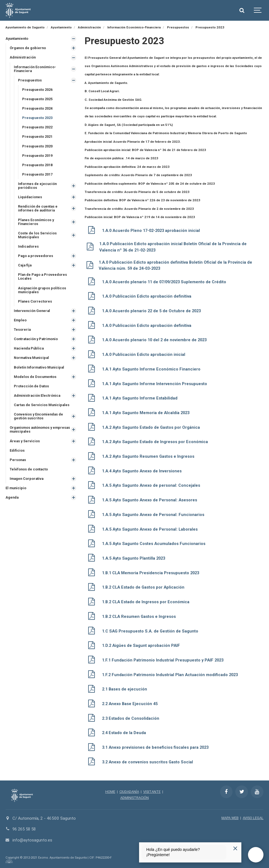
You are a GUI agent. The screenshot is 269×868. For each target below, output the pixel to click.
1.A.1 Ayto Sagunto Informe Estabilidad (141, 398)
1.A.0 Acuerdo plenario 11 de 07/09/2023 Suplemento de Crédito (167, 282)
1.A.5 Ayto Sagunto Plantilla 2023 (135, 558)
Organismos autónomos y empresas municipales (32, 436)
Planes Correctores (36, 306)
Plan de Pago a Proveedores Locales (43, 281)
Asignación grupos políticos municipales (43, 294)
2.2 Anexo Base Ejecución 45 (131, 703)
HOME (109, 791)
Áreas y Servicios (25, 448)
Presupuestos (31, 81)
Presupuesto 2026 (38, 90)
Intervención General (33, 315)
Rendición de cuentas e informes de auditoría (39, 211)
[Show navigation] (258, 10)
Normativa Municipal (32, 363)
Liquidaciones (31, 200)
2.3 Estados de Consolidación (132, 718)
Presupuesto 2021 (38, 138)
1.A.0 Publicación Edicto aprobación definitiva (148, 296)
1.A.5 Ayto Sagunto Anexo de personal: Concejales (153, 485)
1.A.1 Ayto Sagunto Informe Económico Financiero (153, 369)
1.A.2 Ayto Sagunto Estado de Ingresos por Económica (157, 442)
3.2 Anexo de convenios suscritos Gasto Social (150, 761)
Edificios (17, 457)
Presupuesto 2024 (38, 109)
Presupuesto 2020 (38, 148)
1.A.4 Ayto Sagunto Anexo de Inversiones (144, 471)
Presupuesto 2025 (38, 100)
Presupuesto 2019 (38, 157)
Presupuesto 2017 (38, 177)
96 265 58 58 (25, 829)
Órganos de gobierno (28, 48)
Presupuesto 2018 (38, 167)
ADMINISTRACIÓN (134, 797)
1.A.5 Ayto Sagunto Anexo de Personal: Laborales (152, 529)
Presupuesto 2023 (38, 119)
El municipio (16, 495)
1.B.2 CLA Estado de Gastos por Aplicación (145, 587)
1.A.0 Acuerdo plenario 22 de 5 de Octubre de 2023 (153, 311)
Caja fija (25, 269)
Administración (23, 58)
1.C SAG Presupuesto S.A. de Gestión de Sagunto (152, 631)
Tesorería (23, 334)
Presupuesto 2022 (38, 129)
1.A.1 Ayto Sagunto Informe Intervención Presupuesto (156, 383)
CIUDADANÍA (129, 791)
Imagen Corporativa (27, 486)
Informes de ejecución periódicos (38, 188)
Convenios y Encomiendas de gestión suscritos (40, 423)
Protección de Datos (32, 392)
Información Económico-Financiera (36, 69)
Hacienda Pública (30, 354)
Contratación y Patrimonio (37, 344)
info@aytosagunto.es (32, 839)
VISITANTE (153, 791)
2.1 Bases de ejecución (125, 689)
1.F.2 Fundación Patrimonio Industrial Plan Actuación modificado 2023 (172, 674)
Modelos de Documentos (36, 382)
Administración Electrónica (38, 402)
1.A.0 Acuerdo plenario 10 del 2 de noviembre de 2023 (156, 340)
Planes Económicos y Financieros (37, 225)
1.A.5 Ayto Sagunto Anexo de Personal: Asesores (152, 500)
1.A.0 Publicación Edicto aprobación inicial (145, 354)
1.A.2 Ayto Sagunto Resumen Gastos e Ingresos (150, 456)
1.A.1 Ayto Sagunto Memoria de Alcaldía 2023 (147, 412)
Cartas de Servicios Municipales (43, 411)
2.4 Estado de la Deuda (125, 732)
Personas (18, 467)
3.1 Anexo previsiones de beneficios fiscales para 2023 (157, 747)
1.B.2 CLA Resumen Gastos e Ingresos (141, 616)
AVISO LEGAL (253, 817)
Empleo (20, 325)
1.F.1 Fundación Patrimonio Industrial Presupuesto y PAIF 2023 (165, 660)
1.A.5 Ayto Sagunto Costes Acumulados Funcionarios (156, 543)
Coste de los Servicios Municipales (38, 239)
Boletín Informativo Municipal (40, 373)
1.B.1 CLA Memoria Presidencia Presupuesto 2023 (153, 572)
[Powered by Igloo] (8, 861)
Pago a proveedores (36, 260)
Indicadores (29, 250)
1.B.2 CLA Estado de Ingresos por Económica (148, 602)
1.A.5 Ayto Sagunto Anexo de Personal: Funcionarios (155, 514)
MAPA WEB (228, 817)
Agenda (12, 505)
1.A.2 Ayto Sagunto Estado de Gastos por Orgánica (153, 427)
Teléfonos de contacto (29, 476)
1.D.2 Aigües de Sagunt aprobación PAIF (142, 645)
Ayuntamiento (18, 39)
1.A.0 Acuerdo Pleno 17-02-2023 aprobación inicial (153, 231)
